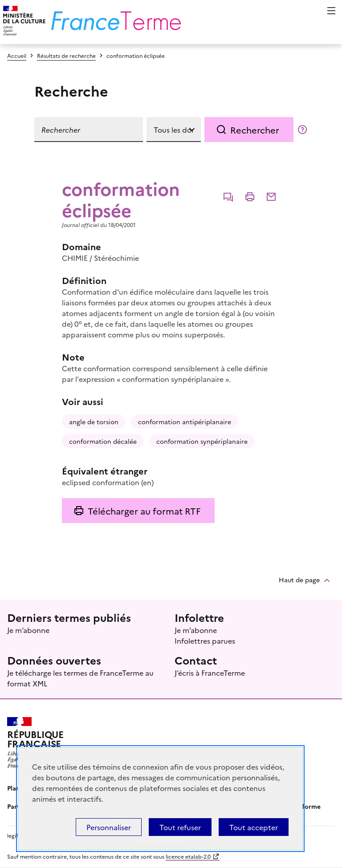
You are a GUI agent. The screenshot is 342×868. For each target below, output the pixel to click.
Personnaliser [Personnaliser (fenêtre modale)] (109, 827)
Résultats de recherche (66, 55)
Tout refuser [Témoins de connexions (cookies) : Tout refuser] (180, 827)
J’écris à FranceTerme (210, 673)
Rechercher (255, 130)
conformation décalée (103, 441)
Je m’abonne (28, 630)
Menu (331, 11)
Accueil (17, 55)
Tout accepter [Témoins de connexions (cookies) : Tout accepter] (254, 827)
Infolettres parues (205, 641)
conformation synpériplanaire (202, 441)
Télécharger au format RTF (144, 511)
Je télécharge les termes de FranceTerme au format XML (80, 678)
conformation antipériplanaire (185, 422)
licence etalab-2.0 (188, 856)
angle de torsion (94, 422)
